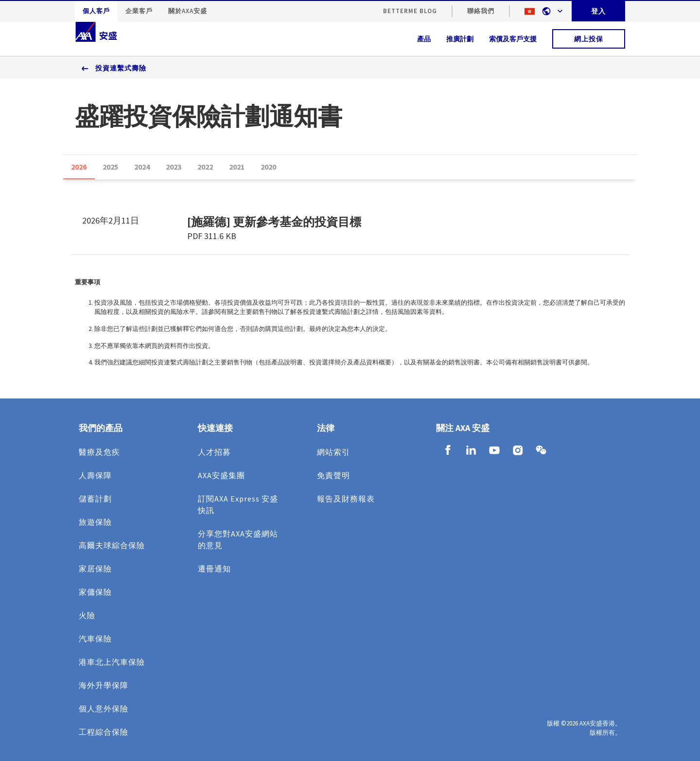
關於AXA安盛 (188, 11)
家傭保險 (95, 592)
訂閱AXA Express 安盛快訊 (238, 504)
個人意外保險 (104, 709)
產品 (424, 39)
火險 (87, 615)
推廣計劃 (460, 39)
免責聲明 (333, 475)
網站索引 (333, 452)
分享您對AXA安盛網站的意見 (238, 539)
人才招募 (214, 452)
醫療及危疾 (99, 452)
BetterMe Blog (410, 11)
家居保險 (95, 569)
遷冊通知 (214, 569)
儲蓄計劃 (95, 499)
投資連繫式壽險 (121, 68)
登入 (598, 11)
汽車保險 (95, 639)
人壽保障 (95, 475)
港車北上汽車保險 (112, 662)
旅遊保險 (95, 522)
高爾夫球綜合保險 (112, 545)
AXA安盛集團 (221, 475)
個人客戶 (96, 11)
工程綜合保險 (104, 732)
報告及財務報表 (346, 499)
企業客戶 (139, 11)
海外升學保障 (104, 685)
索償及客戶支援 (513, 39)
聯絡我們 (481, 11)
